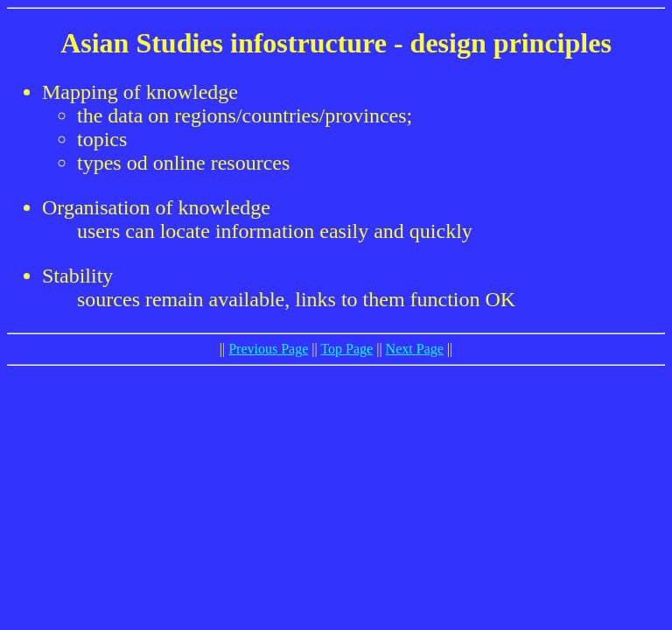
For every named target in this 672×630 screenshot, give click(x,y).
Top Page (346, 349)
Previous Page (268, 349)
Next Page (415, 349)
